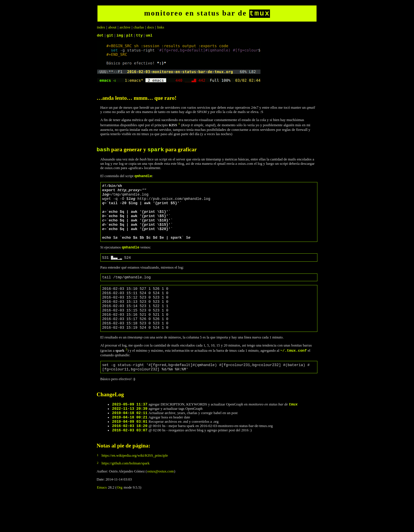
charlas (139, 28)
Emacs (102, 521)
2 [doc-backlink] (126, 375)
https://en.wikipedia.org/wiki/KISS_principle (135, 489)
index (101, 28)
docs (151, 28)
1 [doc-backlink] (179, 126)
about (112, 28)
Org (120, 521)
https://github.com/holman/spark (125, 497)
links (161, 28)
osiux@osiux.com (160, 505)
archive (125, 28)
